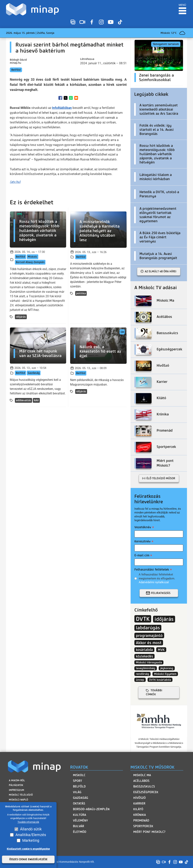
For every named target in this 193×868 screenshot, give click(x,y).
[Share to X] (66, 98)
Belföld (16, 70)
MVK (161, 650)
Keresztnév (142, 541)
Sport (78, 781)
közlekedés (144, 656)
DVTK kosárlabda (160, 680)
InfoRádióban (62, 108)
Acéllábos (141, 781)
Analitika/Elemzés (31, 835)
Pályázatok (16, 785)
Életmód (80, 832)
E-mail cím (142, 555)
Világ (77, 792)
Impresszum (16, 790)
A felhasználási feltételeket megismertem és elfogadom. (157, 578)
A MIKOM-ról (17, 780)
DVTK (143, 619)
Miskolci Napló (18, 800)
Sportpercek (143, 826)
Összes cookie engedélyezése (28, 859)
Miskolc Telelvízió (21, 795)
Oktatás (79, 803)
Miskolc (33, 257)
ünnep (140, 680)
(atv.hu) (15, 182)
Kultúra (80, 815)
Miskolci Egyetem (165, 674)
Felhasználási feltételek (152, 570)
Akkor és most (149, 643)
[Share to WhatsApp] (71, 98)
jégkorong (167, 668)
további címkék (154, 692)
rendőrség (142, 674)
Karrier (139, 803)
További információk (28, 822)
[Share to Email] (76, 98)
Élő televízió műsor (161, 478)
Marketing (31, 840)
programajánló (149, 635)
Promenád (141, 820)
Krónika (140, 815)
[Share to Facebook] (60, 98)
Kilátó (138, 809)
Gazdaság (34, 373)
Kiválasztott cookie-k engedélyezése (28, 849)
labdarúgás (148, 628)
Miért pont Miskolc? (149, 832)
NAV (36, 400)
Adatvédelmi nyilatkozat (154, 582)
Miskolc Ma (142, 775)
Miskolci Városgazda (149, 662)
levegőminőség (146, 668)
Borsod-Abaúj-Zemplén (30, 262)
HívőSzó (139, 798)
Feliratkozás (161, 593)
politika (81, 293)
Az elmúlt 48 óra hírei (161, 271)
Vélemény (80, 820)
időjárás (21, 317)
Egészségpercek (146, 792)
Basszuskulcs (144, 786)
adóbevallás (23, 400)
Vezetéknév (143, 527)
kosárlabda (144, 650)
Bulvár (79, 826)
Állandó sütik (31, 829)
